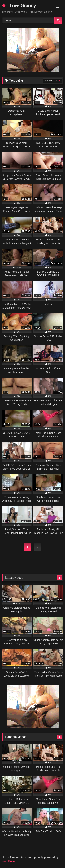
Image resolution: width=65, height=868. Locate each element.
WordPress (9, 861)
